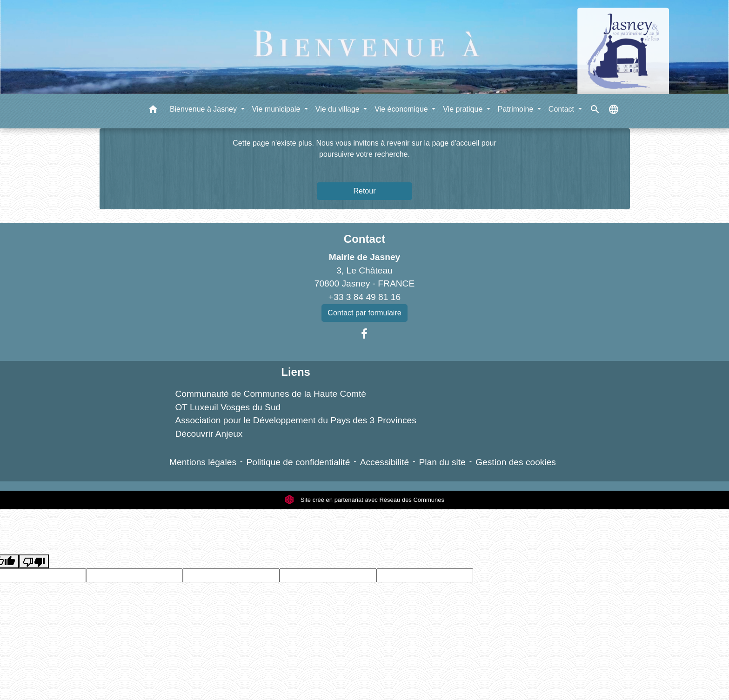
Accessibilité (385, 462)
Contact (364, 239)
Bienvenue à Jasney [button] (204, 109)
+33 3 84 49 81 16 (364, 297)
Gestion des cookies (516, 462)
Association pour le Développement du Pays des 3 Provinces (295, 420)
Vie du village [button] (338, 109)
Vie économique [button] (402, 109)
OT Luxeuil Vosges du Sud (228, 407)
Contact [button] (562, 109)
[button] (153, 111)
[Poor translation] (34, 562)
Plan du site (442, 462)
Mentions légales (203, 462)
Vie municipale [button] (277, 109)
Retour (364, 191)
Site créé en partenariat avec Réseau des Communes (364, 500)
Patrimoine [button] (517, 109)
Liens (296, 372)
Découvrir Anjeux (209, 434)
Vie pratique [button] (464, 109)
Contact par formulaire (364, 313)
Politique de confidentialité (298, 462)
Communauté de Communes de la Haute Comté (271, 394)
